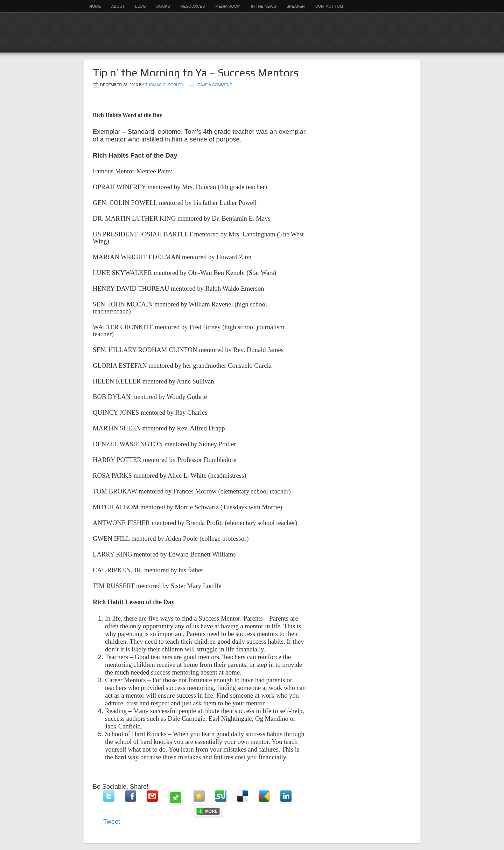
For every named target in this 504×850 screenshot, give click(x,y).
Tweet (112, 822)
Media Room (228, 6)
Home (95, 6)
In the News (264, 6)
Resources (193, 6)
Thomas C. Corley (164, 85)
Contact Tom (329, 6)
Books (163, 6)
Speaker (296, 6)
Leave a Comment (214, 85)
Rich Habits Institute (252, 32)
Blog (141, 6)
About (118, 6)
